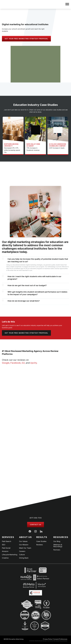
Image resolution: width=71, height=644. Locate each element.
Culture (22, 555)
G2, (24, 363)
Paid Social (6, 548)
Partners (57, 550)
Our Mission (24, 545)
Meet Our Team (25, 548)
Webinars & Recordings (58, 546)
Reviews (40, 545)
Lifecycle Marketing (10, 555)
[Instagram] (35, 531)
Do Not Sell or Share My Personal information (38, 641)
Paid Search (7, 541)
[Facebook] (30, 531)
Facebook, (16, 363)
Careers (22, 551)
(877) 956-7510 (35, 518)
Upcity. (34, 363)
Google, (6, 363)
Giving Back (24, 558)
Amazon (5, 551)
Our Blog (57, 541)
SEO (4, 545)
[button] (67, 4)
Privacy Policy (48, 639)
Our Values (23, 541)
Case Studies (41, 541)
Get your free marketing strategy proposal (26, 39)
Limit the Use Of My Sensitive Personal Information (57, 641)
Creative (5, 558)
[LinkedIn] (41, 531)
